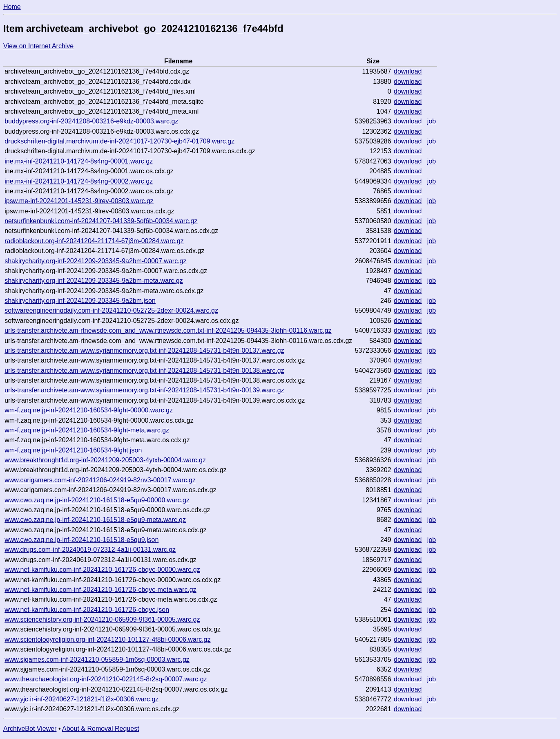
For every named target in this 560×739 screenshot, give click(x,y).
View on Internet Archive (38, 46)
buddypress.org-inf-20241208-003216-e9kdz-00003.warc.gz (91, 121)
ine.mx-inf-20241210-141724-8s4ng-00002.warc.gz (79, 181)
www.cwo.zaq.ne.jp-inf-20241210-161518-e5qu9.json (81, 540)
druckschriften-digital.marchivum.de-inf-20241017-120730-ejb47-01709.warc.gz (119, 141)
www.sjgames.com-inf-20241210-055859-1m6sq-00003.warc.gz (97, 660)
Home (12, 7)
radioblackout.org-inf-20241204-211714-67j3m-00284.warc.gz (94, 241)
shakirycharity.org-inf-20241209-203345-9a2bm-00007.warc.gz (95, 261)
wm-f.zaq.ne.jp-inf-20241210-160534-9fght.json (73, 450)
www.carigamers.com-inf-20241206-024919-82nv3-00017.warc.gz (100, 480)
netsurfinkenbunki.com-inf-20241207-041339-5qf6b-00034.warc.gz (101, 221)
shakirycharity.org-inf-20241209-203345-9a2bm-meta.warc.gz (94, 281)
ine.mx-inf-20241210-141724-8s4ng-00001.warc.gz (79, 161)
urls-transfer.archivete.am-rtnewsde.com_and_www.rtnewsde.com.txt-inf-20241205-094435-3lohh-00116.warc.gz (168, 330)
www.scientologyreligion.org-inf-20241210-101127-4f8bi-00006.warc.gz (107, 639)
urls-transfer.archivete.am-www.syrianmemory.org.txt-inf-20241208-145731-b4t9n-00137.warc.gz (144, 350)
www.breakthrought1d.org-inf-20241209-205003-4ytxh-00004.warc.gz (105, 460)
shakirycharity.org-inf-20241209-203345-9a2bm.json (80, 301)
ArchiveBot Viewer (30, 729)
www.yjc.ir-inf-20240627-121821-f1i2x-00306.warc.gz (81, 699)
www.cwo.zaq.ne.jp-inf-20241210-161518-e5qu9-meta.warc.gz (95, 520)
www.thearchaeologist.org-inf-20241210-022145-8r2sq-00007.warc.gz (106, 679)
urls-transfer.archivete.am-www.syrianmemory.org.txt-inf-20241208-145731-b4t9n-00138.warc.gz (144, 371)
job (432, 121)
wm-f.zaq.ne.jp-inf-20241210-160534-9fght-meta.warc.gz (87, 430)
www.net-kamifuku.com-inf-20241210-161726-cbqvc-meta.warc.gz (100, 590)
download (408, 71)
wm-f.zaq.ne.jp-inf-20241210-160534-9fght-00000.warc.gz (89, 410)
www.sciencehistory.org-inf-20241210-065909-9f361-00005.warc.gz (102, 619)
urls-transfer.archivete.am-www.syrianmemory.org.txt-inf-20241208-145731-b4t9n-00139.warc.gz (144, 390)
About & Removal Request (101, 729)
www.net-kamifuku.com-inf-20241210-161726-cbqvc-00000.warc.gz (102, 570)
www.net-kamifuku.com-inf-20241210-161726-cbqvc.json (87, 610)
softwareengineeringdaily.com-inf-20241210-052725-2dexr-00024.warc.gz (111, 310)
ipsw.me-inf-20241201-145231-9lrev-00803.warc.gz (79, 201)
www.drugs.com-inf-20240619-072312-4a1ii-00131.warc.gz (90, 550)
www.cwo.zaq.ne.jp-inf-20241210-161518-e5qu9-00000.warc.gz (97, 500)
